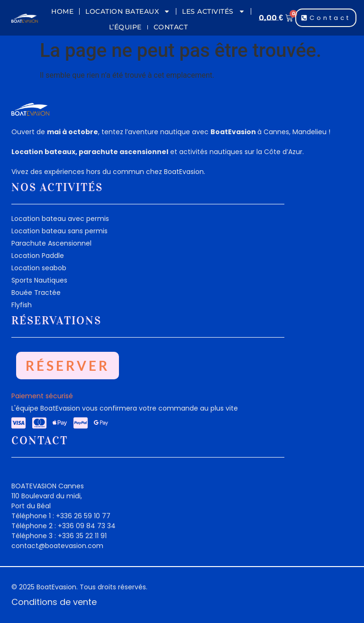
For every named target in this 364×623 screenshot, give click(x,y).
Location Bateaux (128, 11)
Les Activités (214, 11)
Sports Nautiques (39, 280)
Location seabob (39, 268)
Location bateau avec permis (60, 219)
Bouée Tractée (36, 293)
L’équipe (125, 27)
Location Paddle (38, 256)
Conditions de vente (54, 602)
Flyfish (22, 305)
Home (62, 11)
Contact (171, 27)
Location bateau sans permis (59, 231)
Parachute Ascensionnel (51, 243)
